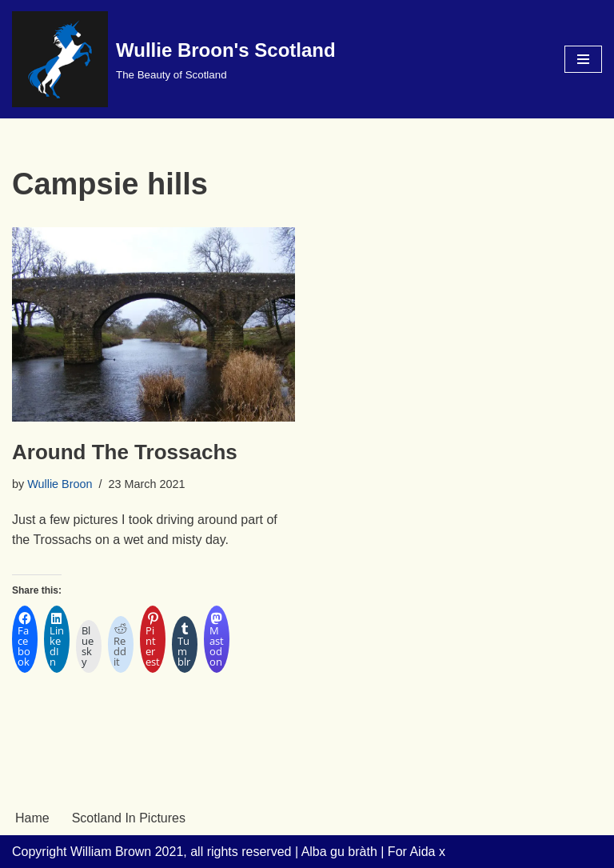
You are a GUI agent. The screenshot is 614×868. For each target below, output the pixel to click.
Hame (32, 818)
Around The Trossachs (125, 452)
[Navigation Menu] (583, 59)
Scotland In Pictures (129, 818)
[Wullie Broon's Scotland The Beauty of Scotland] (174, 59)
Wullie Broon (60, 484)
